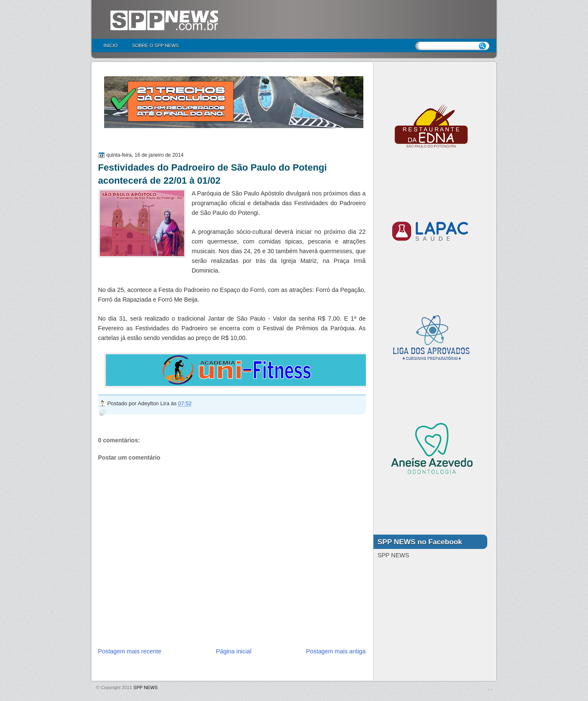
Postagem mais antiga (336, 651)
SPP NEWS (145, 688)
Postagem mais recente (130, 651)
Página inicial (234, 651)
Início (111, 45)
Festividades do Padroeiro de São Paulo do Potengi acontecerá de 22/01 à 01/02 (213, 174)
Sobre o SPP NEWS (155, 45)
